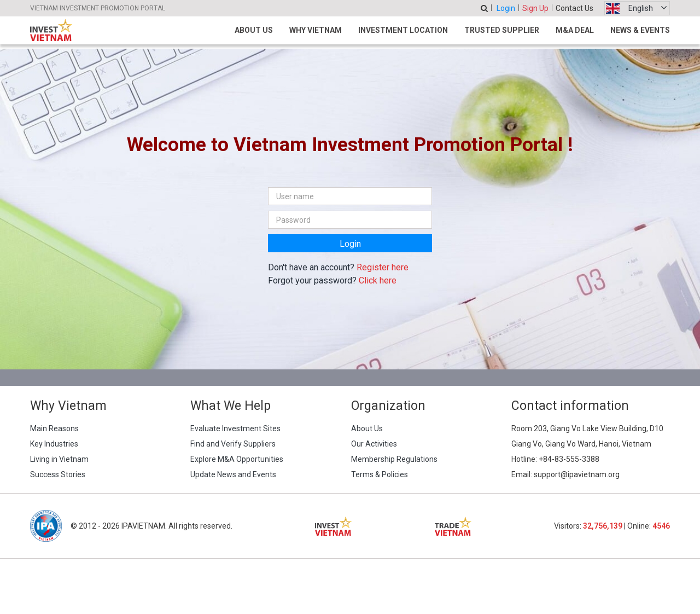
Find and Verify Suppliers (233, 444)
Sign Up (535, 8)
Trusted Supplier (502, 30)
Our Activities (374, 444)
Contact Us (574, 8)
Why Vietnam (316, 30)
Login (506, 8)
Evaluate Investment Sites (235, 428)
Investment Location (403, 30)
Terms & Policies (380, 474)
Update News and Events (233, 474)
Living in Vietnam (59, 459)
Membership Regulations (394, 459)
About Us (254, 30)
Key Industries (54, 444)
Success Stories (58, 474)
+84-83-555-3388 (569, 459)
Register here (383, 267)
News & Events (640, 30)
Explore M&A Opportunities (237, 459)
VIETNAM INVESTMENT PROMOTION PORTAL (98, 8)
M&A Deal (575, 30)
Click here (378, 280)
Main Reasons (54, 428)
